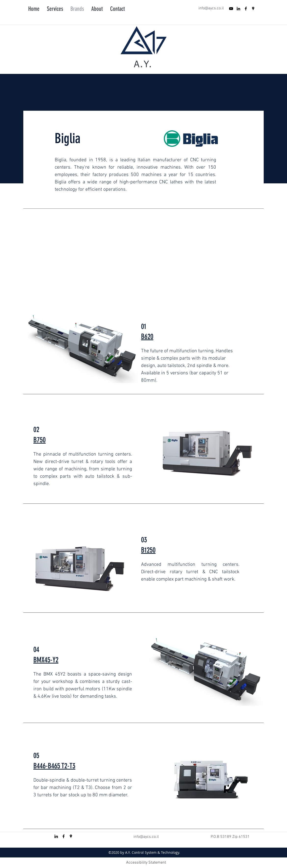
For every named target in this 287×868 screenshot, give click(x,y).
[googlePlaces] (253, 9)
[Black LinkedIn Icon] (238, 9)
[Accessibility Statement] (146, 863)
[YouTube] (231, 9)
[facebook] (246, 9)
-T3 (71, 766)
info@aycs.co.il (211, 8)
